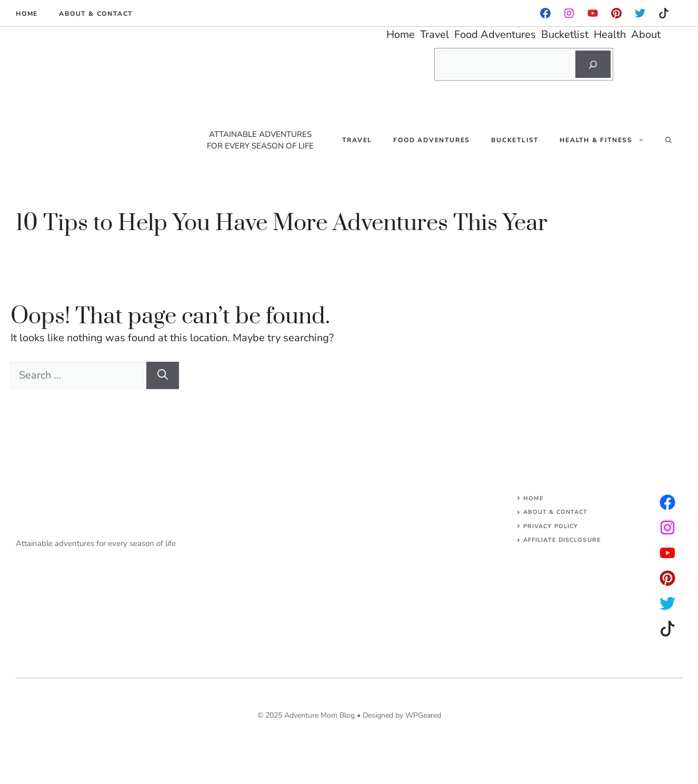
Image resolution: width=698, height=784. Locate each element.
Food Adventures (432, 140)
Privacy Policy (551, 526)
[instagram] (616, 13)
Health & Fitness (607, 140)
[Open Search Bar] (669, 140)
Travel (357, 140)
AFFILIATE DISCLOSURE (562, 540)
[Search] (593, 64)
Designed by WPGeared (402, 715)
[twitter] (667, 528)
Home (27, 14)
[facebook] (545, 13)
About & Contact (96, 14)
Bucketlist (515, 140)
